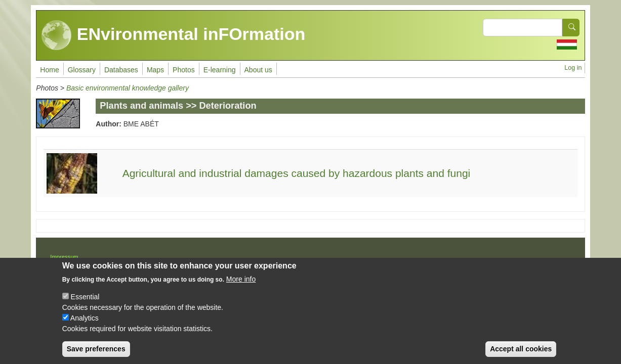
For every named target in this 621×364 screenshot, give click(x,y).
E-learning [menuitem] (220, 70)
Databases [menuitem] (121, 70)
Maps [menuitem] (155, 70)
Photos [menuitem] (184, 70)
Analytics (85, 325)
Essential (85, 303)
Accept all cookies (521, 355)
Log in (573, 68)
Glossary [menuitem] (82, 70)
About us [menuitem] (258, 70)
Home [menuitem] (49, 70)
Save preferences (96, 355)
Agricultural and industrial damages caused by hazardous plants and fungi (297, 173)
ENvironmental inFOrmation (173, 35)
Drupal (343, 260)
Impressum (64, 257)
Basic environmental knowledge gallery (128, 88)
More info (241, 286)
